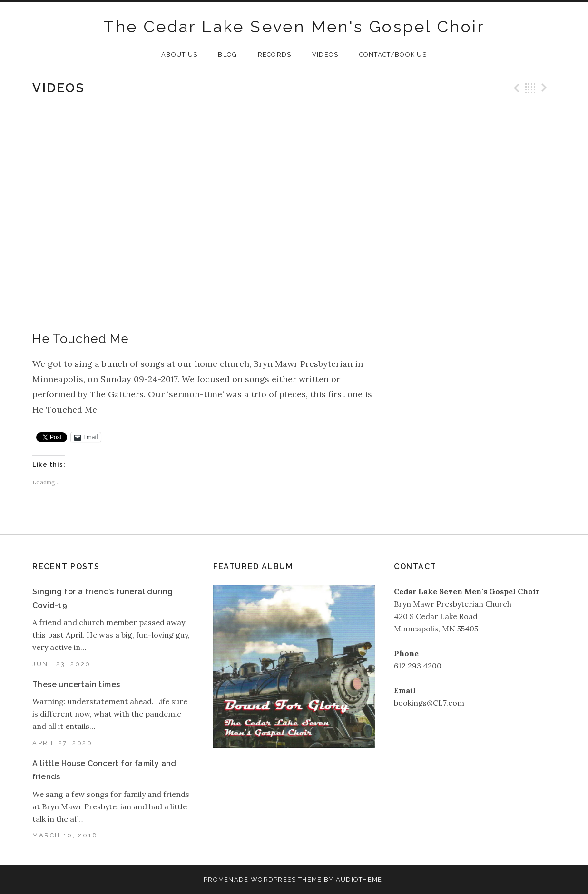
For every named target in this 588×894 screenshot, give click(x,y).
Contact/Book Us (393, 54)
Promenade (226, 879)
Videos (325, 54)
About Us (179, 54)
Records (275, 54)
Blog (227, 54)
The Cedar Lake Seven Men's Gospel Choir (294, 27)
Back (530, 88)
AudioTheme (359, 879)
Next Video (546, 88)
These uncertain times (76, 684)
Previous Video (515, 88)
